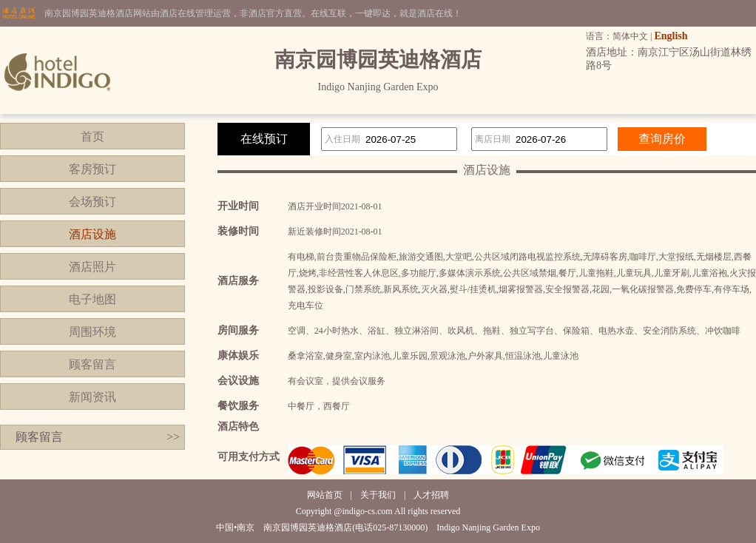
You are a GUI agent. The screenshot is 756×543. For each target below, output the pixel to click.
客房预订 (92, 169)
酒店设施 (92, 234)
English (671, 36)
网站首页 (325, 495)
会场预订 (92, 202)
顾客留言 (92, 364)
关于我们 (378, 495)
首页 (92, 136)
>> (173, 437)
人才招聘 (431, 495)
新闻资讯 (92, 397)
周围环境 (92, 332)
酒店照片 (92, 267)
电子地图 (92, 299)
